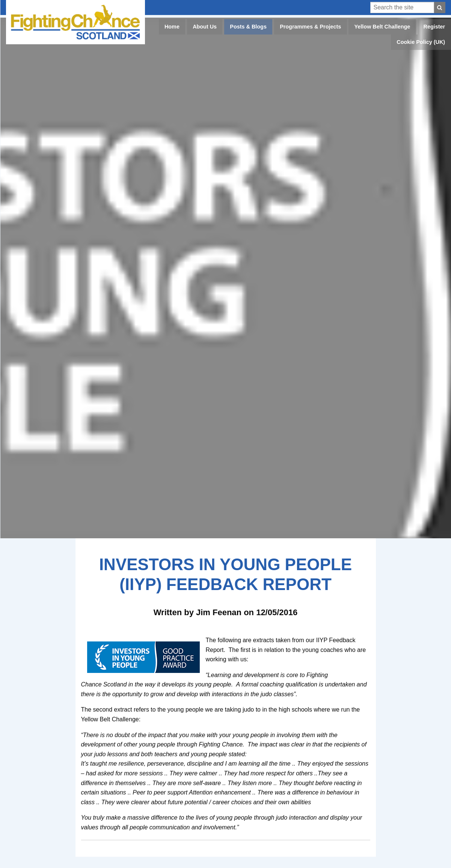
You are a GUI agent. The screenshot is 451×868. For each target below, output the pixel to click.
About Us (205, 27)
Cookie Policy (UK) (421, 42)
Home (172, 27)
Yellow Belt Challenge (382, 27)
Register (434, 27)
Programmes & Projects (310, 27)
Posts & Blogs (248, 27)
